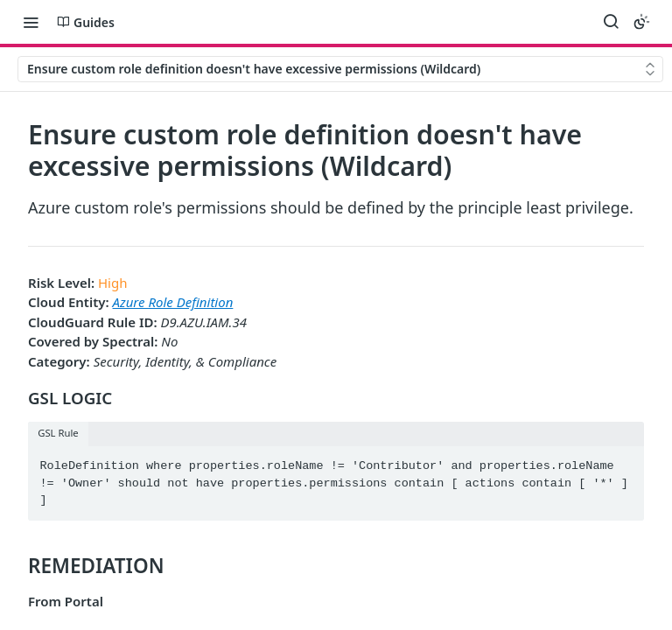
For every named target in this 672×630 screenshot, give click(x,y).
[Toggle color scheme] (641, 22)
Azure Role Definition (173, 302)
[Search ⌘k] (611, 22)
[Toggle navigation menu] (31, 22)
